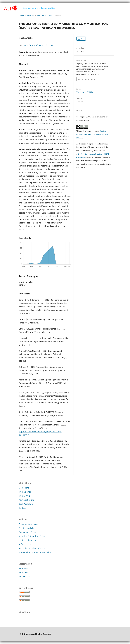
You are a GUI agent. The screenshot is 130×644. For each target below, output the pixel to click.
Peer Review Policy (27, 528)
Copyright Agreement (28, 524)
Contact (22, 508)
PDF (82, 39)
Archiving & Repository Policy (32, 536)
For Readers (24, 568)
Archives (30, 16)
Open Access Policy (27, 532)
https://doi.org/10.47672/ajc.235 (38, 45)
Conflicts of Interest (28, 540)
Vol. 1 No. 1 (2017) (44, 16)
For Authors (24, 573)
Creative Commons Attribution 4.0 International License (92, 134)
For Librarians (24, 577)
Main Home (24, 488)
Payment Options (26, 500)
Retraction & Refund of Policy (32, 548)
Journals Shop (25, 492)
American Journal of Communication (39, 8)
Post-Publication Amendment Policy (35, 552)
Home (21, 16)
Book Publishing (26, 504)
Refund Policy (25, 544)
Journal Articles (26, 496)
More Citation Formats (87, 79)
